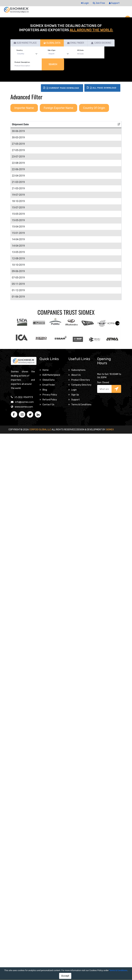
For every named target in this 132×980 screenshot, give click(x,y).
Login (85, 3)
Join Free (99, 3)
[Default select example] (28, 54)
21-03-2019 (18, 358)
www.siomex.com (24, 953)
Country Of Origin (94, 108)
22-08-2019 (18, 285)
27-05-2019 (18, 209)
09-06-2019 (18, 741)
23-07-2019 (18, 244)
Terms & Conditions (118, 970)
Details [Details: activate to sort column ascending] (113, 128)
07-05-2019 (18, 759)
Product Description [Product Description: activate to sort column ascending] (41, 128)
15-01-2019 (18, 588)
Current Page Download (63, 88)
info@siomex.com (24, 948)
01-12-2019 (18, 818)
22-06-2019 (18, 307)
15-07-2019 (18, 452)
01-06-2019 (18, 832)
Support (114, 3)
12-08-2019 (18, 698)
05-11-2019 (18, 796)
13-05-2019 (18, 653)
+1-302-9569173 (24, 944)
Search (53, 64)
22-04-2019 (18, 321)
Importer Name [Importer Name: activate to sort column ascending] (88, 128)
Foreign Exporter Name (58, 108)
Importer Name (24, 108)
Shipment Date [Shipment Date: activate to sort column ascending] (17, 126)
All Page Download (103, 88)
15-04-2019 (18, 548)
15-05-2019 (18, 489)
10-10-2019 (18, 719)
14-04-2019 (18, 602)
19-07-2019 (18, 401)
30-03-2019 (18, 176)
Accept (65, 976)
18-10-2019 (18, 419)
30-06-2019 (18, 135)
